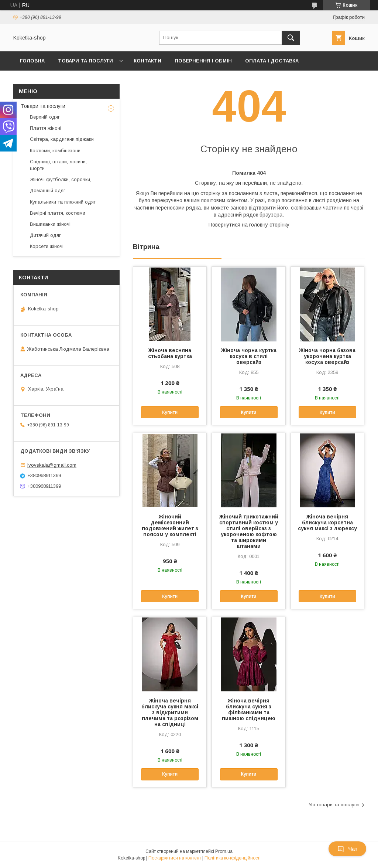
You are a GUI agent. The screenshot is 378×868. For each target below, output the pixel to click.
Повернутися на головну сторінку (249, 225)
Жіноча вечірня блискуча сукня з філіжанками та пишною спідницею (249, 709)
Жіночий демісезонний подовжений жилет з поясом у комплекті (170, 525)
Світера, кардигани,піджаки (62, 139)
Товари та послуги (85, 61)
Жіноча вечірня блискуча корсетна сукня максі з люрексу (327, 522)
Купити (170, 412)
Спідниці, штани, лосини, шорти (58, 165)
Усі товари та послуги (334, 805)
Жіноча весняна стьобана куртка (170, 353)
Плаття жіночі (46, 128)
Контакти (147, 61)
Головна (32, 61)
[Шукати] (291, 38)
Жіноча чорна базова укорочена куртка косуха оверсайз (327, 356)
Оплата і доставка (272, 61)
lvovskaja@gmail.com (52, 465)
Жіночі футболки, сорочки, (61, 179)
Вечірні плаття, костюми (58, 213)
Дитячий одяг (45, 235)
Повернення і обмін (203, 61)
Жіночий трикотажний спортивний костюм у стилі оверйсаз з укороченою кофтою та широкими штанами (249, 531)
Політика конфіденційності (233, 858)
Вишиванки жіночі (50, 224)
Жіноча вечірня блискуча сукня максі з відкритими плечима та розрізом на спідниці (170, 712)
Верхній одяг (45, 117)
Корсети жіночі (47, 246)
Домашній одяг (48, 190)
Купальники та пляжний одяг (63, 202)
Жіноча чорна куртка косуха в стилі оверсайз (249, 356)
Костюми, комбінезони (55, 151)
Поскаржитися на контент (175, 858)
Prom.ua (224, 851)
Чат (347, 849)
